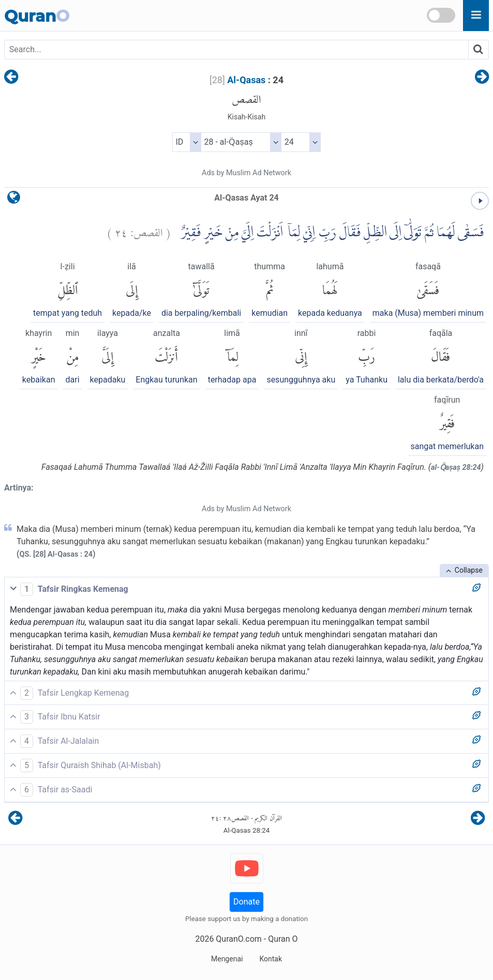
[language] (14, 200)
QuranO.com (238, 939)
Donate (247, 902)
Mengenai (227, 959)
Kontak (271, 959)
